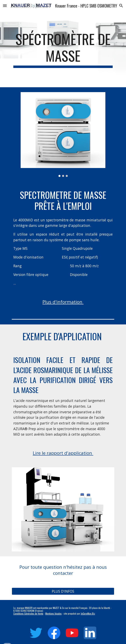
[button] (5, 6)
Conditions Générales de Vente (28, 613)
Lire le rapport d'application (63, 453)
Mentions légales (53, 613)
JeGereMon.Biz (88, 613)
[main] (63, 49)
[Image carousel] (63, 135)
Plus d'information (63, 302)
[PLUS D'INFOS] (63, 591)
